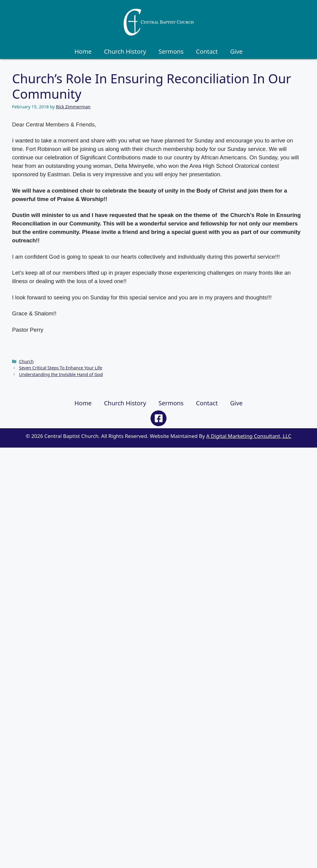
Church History (125, 51)
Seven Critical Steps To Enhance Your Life (60, 368)
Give (236, 51)
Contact (207, 51)
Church (26, 361)
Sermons (171, 51)
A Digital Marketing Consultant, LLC (249, 436)
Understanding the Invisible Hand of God (61, 374)
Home (83, 51)
